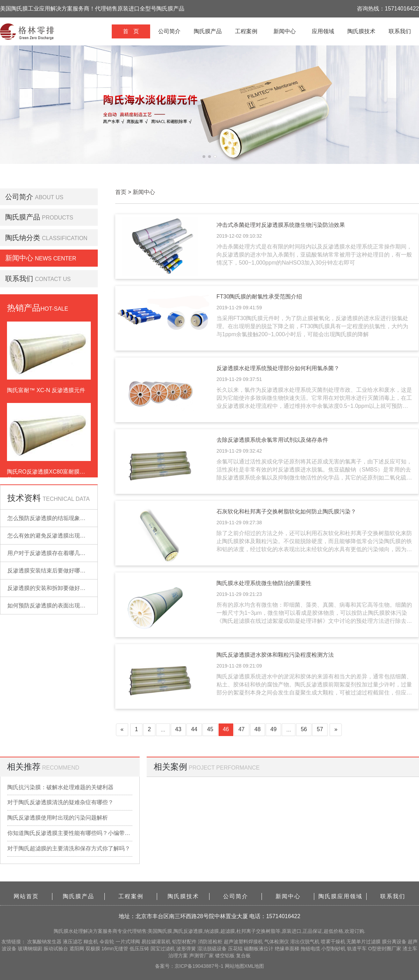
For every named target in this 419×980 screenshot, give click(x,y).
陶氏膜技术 (361, 31)
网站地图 (235, 966)
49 (273, 729)
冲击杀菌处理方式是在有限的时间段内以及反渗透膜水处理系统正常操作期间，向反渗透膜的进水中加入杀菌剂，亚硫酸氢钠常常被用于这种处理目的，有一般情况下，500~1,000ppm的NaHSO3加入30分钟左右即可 (314, 255)
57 (320, 729)
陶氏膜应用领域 (340, 896)
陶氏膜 (61, 931)
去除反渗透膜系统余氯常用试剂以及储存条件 (272, 440)
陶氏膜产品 (208, 31)
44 (194, 729)
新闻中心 (285, 31)
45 (210, 729)
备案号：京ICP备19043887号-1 (190, 966)
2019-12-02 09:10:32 (239, 236)
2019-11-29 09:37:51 (239, 379)
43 (178, 729)
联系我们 (400, 31)
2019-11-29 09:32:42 (239, 451)
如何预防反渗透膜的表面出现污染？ (52, 606)
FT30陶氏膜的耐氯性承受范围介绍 (259, 297)
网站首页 (26, 896)
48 (258, 729)
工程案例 (246, 31)
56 (304, 729)
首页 (121, 192)
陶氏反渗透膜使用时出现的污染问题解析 (58, 818)
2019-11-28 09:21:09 (239, 666)
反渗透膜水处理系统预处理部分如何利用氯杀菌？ (278, 368)
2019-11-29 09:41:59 (239, 308)
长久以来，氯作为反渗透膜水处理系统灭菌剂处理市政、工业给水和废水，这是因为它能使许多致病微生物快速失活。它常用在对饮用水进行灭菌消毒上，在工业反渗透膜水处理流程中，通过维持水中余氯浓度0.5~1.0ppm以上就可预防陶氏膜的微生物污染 (314, 399)
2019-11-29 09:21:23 (239, 594)
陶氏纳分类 (23, 238)
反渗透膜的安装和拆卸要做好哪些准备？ (58, 588)
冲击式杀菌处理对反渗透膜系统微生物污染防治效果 (281, 225)
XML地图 (254, 966)
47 (242, 729)
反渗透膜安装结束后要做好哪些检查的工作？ (63, 571)
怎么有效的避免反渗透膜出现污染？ (52, 536)
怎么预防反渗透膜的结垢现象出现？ (52, 518)
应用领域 (323, 31)
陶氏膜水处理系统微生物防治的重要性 (264, 583)
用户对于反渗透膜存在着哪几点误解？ (55, 553)
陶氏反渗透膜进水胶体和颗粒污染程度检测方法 (275, 655)
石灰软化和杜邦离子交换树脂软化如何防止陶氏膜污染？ (286, 511)
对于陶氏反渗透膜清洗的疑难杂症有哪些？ (60, 802)
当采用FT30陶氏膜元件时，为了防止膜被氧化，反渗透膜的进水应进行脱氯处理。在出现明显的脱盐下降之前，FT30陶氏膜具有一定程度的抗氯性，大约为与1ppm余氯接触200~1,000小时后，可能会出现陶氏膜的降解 (312, 326)
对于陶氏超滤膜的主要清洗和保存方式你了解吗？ (69, 848)
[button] (204, 157)
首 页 (131, 31)
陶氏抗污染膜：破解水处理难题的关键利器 (60, 787)
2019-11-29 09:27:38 (239, 523)
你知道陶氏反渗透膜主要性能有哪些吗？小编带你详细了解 (70, 833)
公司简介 (169, 31)
